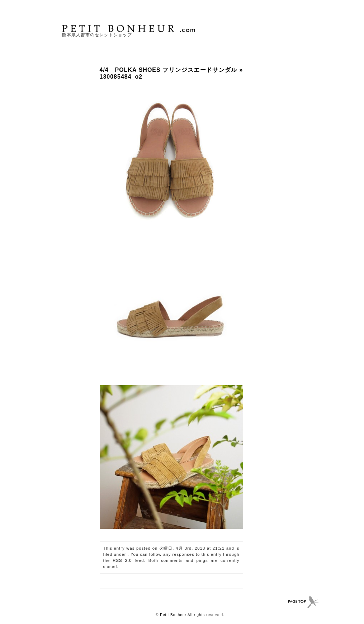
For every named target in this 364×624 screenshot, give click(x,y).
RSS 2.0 (122, 560)
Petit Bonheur (173, 615)
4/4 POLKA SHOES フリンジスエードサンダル (169, 70)
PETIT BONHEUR (129, 29)
